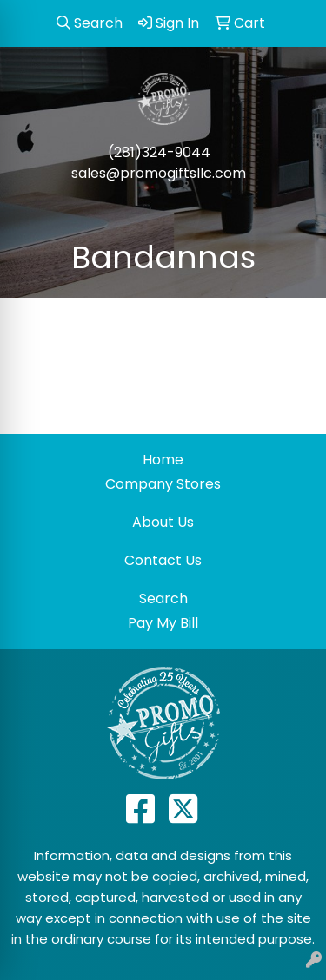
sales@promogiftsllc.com (159, 173)
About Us (163, 522)
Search (163, 599)
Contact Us (163, 560)
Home (163, 460)
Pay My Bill (163, 623)
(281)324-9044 (159, 152)
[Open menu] (291, 210)
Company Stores (163, 484)
